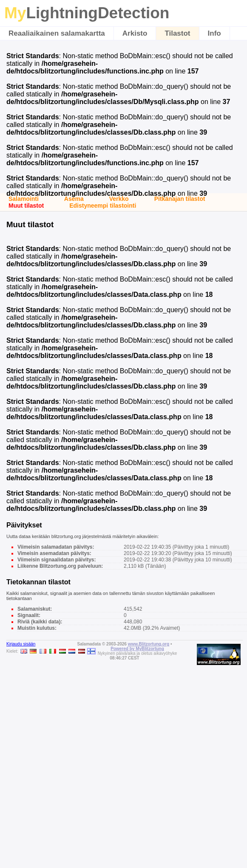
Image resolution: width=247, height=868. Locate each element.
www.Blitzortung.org (149, 644)
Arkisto (135, 33)
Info (214, 33)
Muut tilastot (26, 206)
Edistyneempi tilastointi (103, 206)
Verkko (119, 199)
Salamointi (24, 199)
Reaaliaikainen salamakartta (57, 33)
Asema (74, 199)
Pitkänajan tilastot (180, 199)
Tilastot (177, 33)
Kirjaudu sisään (21, 644)
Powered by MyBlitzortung (137, 649)
